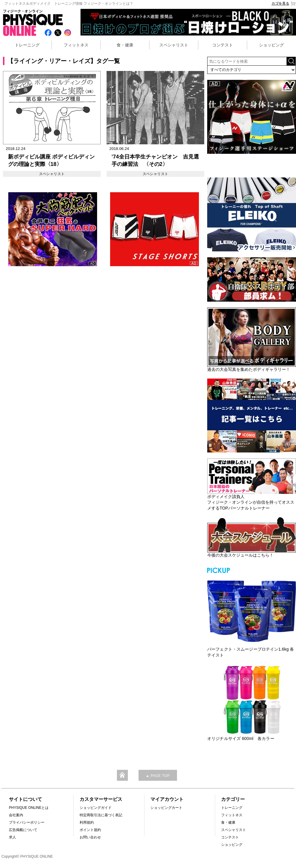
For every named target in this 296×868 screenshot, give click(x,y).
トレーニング (27, 45)
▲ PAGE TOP (158, 776)
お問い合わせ (90, 837)
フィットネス (76, 45)
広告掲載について (23, 830)
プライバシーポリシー (27, 822)
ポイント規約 (90, 830)
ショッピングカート (166, 808)
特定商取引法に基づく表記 (101, 815)
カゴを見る (284, 4)
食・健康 (125, 45)
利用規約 (87, 822)
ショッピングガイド (96, 808)
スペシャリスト (174, 45)
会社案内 (16, 815)
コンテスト (223, 45)
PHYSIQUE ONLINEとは (29, 808)
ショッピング (271, 45)
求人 (12, 837)
